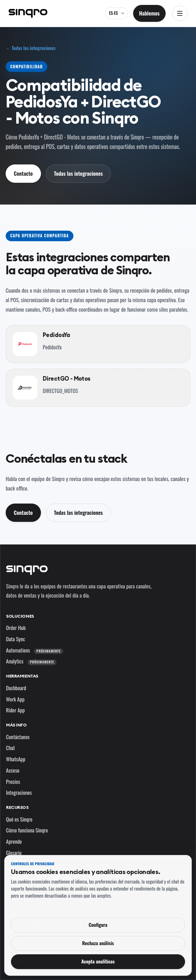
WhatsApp (16, 759)
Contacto (23, 173)
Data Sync (16, 639)
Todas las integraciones (78, 173)
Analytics (31, 661)
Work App (15, 699)
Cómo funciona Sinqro (27, 830)
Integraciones (19, 792)
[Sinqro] (28, 13)
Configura (98, 925)
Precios (13, 781)
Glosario (14, 853)
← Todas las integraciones (31, 48)
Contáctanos (18, 737)
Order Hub (16, 628)
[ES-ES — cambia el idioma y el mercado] (117, 13)
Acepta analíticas (98, 961)
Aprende (14, 841)
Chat (10, 748)
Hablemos (149, 13)
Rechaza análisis (98, 943)
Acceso (13, 770)
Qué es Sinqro (19, 819)
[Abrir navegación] (180, 13)
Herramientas (22, 676)
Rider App (15, 710)
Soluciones (20, 616)
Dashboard (16, 688)
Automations (35, 650)
